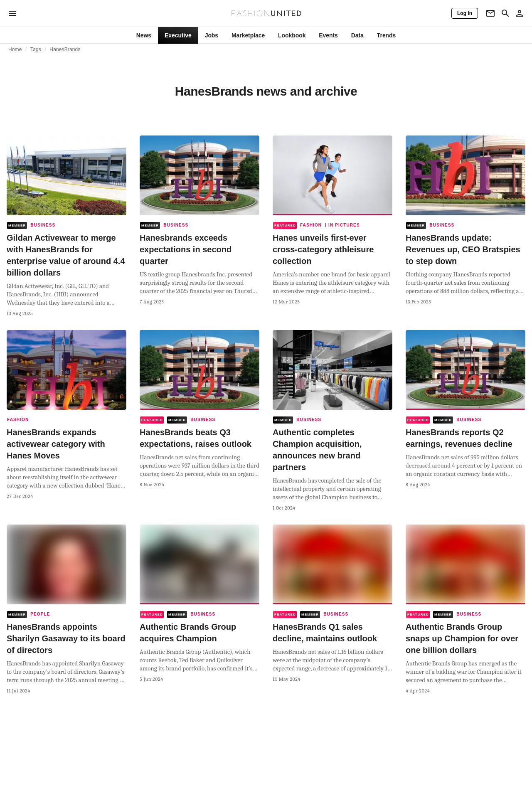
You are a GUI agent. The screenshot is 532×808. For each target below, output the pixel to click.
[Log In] (465, 13)
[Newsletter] (490, 13)
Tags (36, 49)
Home (15, 49)
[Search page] (505, 13)
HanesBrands (65, 49)
